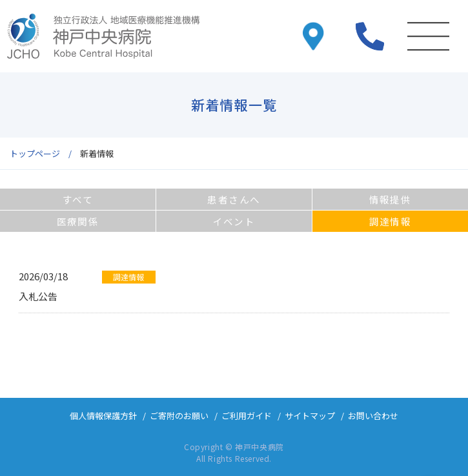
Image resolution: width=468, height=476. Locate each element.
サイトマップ (310, 416)
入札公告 (38, 296)
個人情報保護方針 (103, 416)
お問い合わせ (373, 416)
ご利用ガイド (247, 416)
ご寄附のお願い (179, 416)
